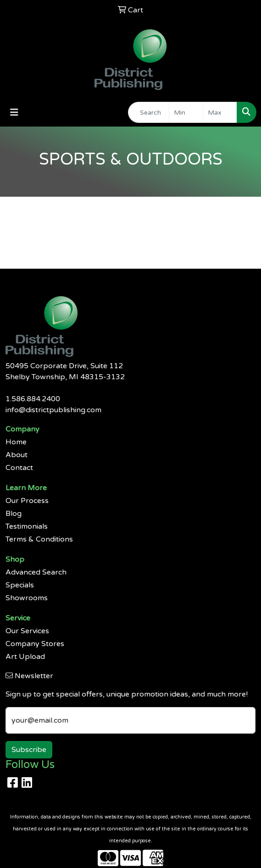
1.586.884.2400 (33, 399)
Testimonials (27, 526)
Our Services (27, 631)
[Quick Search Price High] (220, 112)
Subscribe (29, 750)
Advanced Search (36, 572)
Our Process (27, 501)
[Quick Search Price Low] (186, 112)
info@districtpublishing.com (53, 410)
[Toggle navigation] (14, 113)
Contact (19, 468)
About (17, 455)
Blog (14, 514)
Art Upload (25, 657)
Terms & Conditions (39, 539)
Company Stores (35, 644)
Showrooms (27, 598)
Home (16, 442)
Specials (20, 585)
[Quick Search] (149, 112)
